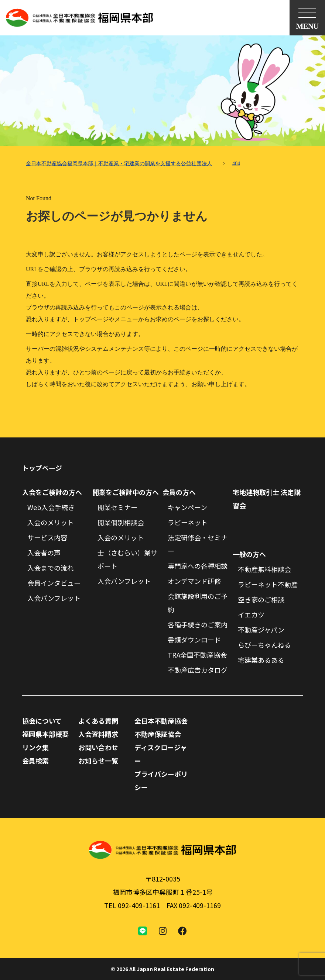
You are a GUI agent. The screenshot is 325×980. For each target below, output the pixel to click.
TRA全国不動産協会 (197, 655)
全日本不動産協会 (161, 721)
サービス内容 (47, 537)
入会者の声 (44, 553)
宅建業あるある (261, 660)
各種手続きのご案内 (198, 624)
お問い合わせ (98, 747)
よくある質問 (98, 721)
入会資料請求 (98, 734)
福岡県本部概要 (45, 734)
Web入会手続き (51, 507)
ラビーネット (188, 522)
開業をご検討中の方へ (126, 492)
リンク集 (35, 747)
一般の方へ (249, 554)
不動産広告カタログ (198, 670)
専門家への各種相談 (198, 566)
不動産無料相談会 (264, 569)
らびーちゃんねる (264, 645)
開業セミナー (117, 507)
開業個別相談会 (121, 522)
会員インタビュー (54, 583)
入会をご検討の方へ (52, 492)
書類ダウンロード (194, 640)
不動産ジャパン (261, 630)
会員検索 (35, 761)
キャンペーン (187, 507)
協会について (42, 721)
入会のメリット (51, 522)
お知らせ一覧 (98, 761)
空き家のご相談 (261, 599)
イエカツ (251, 614)
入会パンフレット (54, 598)
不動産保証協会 (158, 734)
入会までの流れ (51, 568)
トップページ (42, 468)
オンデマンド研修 (194, 581)
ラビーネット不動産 (268, 584)
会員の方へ (179, 492)
